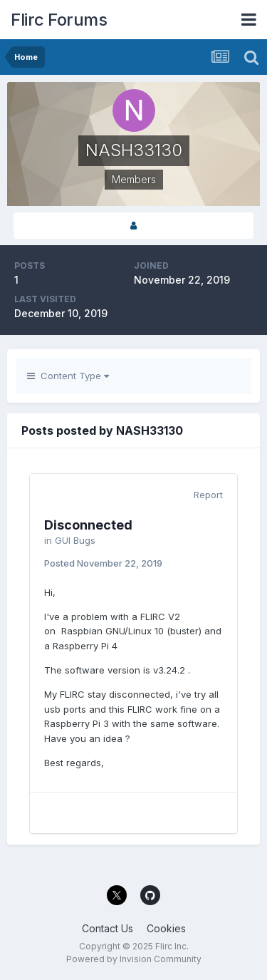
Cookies (166, 928)
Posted (103, 563)
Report (208, 495)
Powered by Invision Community (134, 959)
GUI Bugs (75, 540)
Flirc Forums (59, 20)
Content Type (68, 376)
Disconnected (88, 525)
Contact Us (108, 928)
